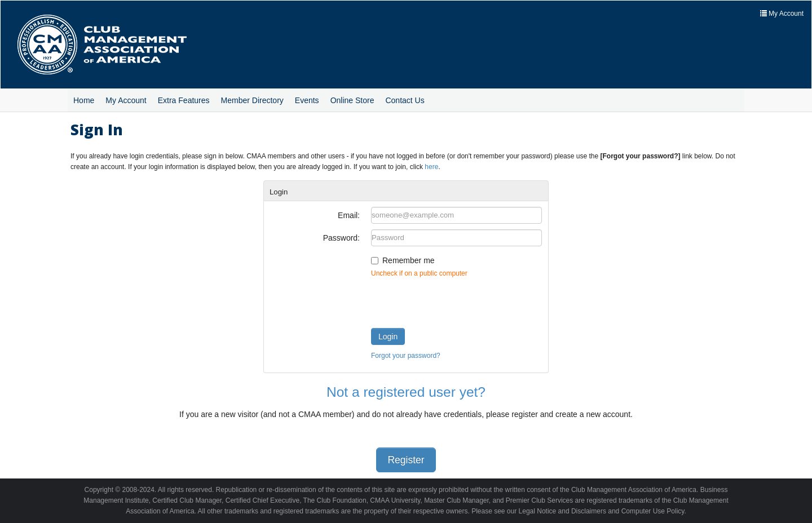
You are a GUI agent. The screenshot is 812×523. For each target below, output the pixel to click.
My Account (126, 100)
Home (84, 100)
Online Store (352, 100)
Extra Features (184, 100)
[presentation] (457, 300)
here (431, 167)
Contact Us (405, 100)
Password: (341, 238)
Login (388, 336)
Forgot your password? (406, 356)
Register (406, 460)
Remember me (409, 260)
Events (307, 100)
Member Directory (252, 100)
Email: (349, 215)
